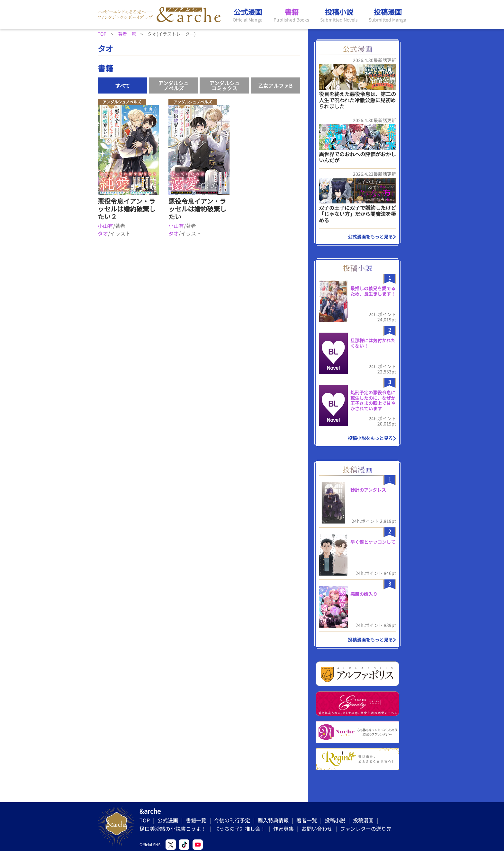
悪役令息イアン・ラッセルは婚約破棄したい (197, 209)
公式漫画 (168, 820)
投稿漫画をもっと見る (370, 640)
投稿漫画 (363, 820)
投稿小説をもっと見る (370, 438)
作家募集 (283, 829)
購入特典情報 (273, 820)
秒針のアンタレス (368, 490)
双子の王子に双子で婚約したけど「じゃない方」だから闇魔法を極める (357, 214)
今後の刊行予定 (232, 820)
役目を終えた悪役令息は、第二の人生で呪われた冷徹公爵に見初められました (357, 100)
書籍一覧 (196, 820)
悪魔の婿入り (364, 594)
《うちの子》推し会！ (240, 829)
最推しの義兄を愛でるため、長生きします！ (373, 291)
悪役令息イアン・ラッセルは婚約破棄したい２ (127, 209)
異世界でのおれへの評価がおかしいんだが (357, 157)
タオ (103, 233)
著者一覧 (307, 820)
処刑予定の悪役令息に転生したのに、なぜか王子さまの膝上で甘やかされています (373, 400)
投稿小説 (335, 820)
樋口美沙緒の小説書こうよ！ (173, 829)
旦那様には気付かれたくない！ (373, 343)
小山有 (105, 226)
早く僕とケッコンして (373, 542)
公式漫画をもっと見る (370, 237)
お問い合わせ (317, 829)
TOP (145, 820)
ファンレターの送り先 (366, 829)
